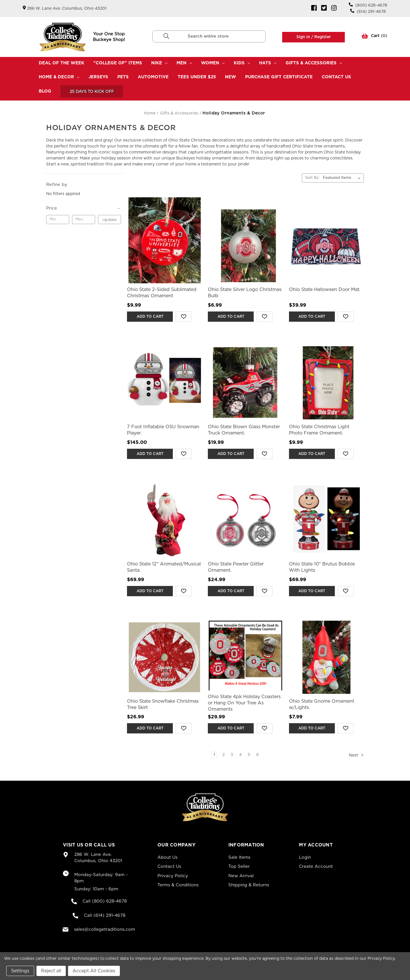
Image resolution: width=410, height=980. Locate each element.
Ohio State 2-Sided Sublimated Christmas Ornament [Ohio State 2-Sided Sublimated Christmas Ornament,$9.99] (162, 293)
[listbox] (343, 178)
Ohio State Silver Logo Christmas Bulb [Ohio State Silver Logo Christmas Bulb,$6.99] (245, 293)
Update (110, 220)
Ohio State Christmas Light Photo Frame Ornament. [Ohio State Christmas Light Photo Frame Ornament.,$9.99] (319, 430)
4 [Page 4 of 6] (240, 755)
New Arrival (241, 876)
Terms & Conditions (178, 885)
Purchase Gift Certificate (279, 77)
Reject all (51, 971)
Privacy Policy (173, 876)
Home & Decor (59, 77)
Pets (123, 77)
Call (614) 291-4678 (105, 916)
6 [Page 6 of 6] (258, 755)
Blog (45, 91)
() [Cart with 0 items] (374, 37)
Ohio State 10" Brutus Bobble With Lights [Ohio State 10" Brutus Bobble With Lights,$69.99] (322, 567)
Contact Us (336, 77)
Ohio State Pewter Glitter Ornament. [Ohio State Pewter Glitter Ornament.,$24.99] (236, 567)
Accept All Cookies (94, 971)
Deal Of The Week (61, 63)
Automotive (153, 77)
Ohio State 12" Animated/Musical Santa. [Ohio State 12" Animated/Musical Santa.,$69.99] (164, 567)
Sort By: (312, 178)
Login (305, 857)
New (230, 77)
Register (322, 37)
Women (213, 63)
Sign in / (305, 37)
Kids (242, 63)
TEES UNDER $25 (197, 77)
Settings (20, 971)
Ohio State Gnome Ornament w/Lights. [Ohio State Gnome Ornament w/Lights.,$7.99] (322, 704)
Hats (268, 63)
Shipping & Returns (249, 885)
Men (184, 63)
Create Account (316, 867)
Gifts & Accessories (314, 63)
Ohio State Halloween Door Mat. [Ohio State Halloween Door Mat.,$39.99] (325, 290)
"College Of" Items (118, 63)
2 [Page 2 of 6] (224, 755)
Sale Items (239, 857)
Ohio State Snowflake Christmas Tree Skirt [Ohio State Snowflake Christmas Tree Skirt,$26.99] (163, 704)
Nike (159, 63)
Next (356, 755)
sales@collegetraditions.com (104, 929)
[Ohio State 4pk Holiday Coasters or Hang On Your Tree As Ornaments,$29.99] (245, 657)
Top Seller (239, 867)
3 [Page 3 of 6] (232, 755)
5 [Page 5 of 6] (249, 755)
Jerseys (98, 77)
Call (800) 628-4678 (105, 901)
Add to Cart (150, 317)
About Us (167, 857)
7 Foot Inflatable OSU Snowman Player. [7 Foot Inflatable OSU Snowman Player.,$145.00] (163, 430)
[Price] (84, 208)
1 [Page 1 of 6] (214, 755)
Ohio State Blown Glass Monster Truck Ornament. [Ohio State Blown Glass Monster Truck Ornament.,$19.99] (244, 430)
